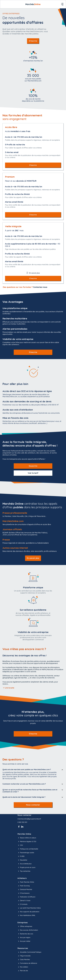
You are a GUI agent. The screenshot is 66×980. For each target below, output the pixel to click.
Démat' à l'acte (24, 901)
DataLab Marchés (25, 890)
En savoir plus (33, 558)
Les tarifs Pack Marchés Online (29, 908)
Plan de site (23, 971)
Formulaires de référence (27, 963)
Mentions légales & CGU (27, 842)
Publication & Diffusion (26, 897)
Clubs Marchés (24, 960)
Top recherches (24, 871)
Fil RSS (21, 856)
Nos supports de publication (28, 912)
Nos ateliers (23, 967)
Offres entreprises (25, 926)
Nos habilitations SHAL (26, 915)
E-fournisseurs (24, 893)
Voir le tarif (33, 473)
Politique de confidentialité (28, 849)
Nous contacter (33, 805)
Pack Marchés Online (26, 882)
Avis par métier (24, 941)
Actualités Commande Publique (29, 952)
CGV (20, 845)
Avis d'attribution (25, 864)
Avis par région (24, 938)
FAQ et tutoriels (24, 956)
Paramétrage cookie (26, 853)
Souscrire (33, 466)
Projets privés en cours (26, 867)
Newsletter (22, 860)
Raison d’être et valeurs (27, 838)
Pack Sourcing (24, 886)
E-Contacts (22, 904)
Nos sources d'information (28, 930)
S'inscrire (33, 352)
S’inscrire (33, 41)
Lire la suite (8, 688)
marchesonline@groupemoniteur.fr (29, 819)
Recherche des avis (25, 934)
